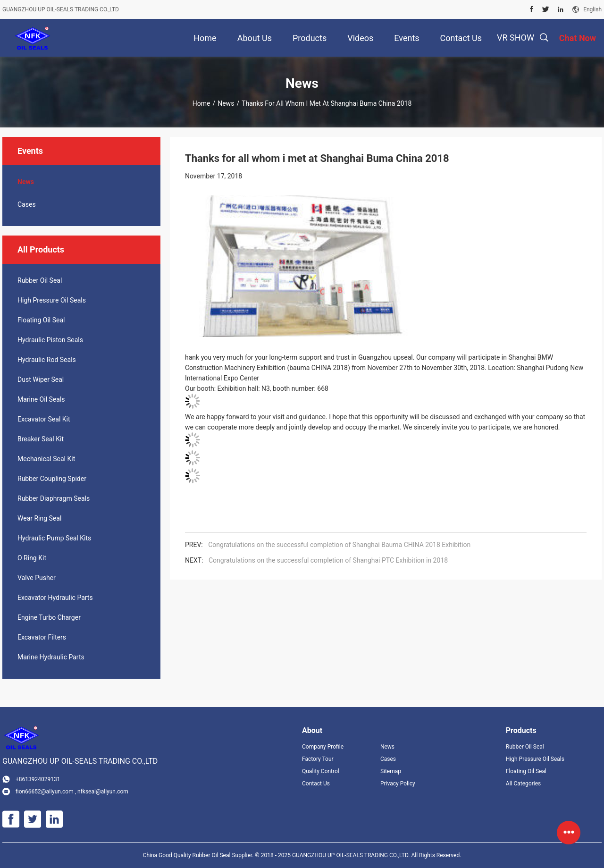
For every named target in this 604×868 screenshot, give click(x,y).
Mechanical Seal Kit (46, 459)
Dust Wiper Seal (41, 379)
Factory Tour (318, 759)
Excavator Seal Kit (44, 419)
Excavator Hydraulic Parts (55, 598)
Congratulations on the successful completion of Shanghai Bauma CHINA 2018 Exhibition (339, 545)
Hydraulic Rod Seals (47, 360)
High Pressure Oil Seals (52, 300)
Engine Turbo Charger (49, 617)
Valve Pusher (37, 578)
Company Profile (323, 747)
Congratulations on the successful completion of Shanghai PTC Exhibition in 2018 (328, 560)
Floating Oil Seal (41, 320)
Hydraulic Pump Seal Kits (54, 538)
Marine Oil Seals (41, 399)
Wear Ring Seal (39, 518)
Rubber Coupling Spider (52, 479)
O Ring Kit (32, 558)
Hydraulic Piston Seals (50, 340)
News (226, 103)
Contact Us (316, 784)
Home (201, 103)
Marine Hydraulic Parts (51, 657)
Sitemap (391, 771)
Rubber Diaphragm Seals (54, 498)
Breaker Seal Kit (41, 439)
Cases (27, 204)
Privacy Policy (398, 784)
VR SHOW (516, 38)
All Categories (523, 784)
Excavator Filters (42, 637)
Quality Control (321, 771)
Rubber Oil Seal (40, 280)
